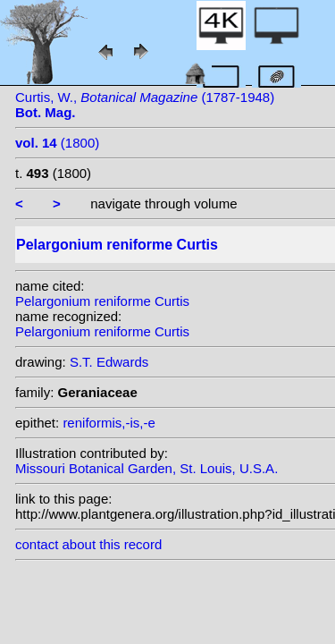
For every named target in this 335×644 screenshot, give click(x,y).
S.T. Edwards (109, 362)
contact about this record (88, 544)
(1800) (57, 143)
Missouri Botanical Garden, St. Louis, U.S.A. (147, 468)
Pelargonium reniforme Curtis (102, 301)
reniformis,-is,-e (109, 423)
